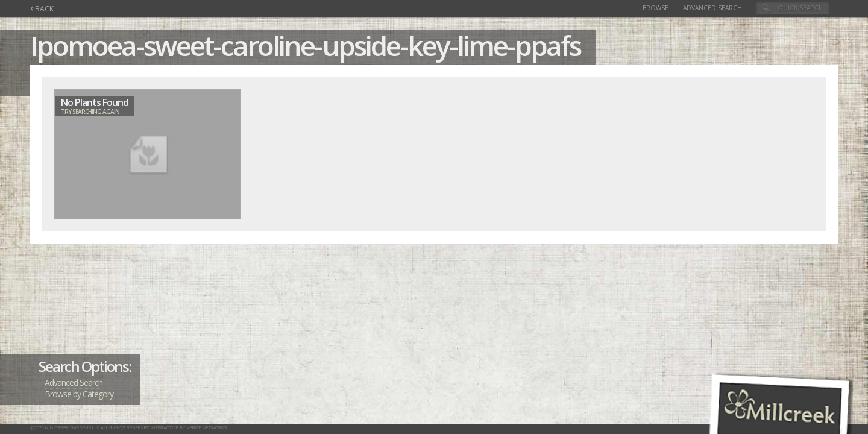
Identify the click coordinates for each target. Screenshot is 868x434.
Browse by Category (79, 394)
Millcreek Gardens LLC (73, 428)
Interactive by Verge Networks (189, 428)
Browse (656, 8)
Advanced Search (712, 8)
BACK (42, 9)
